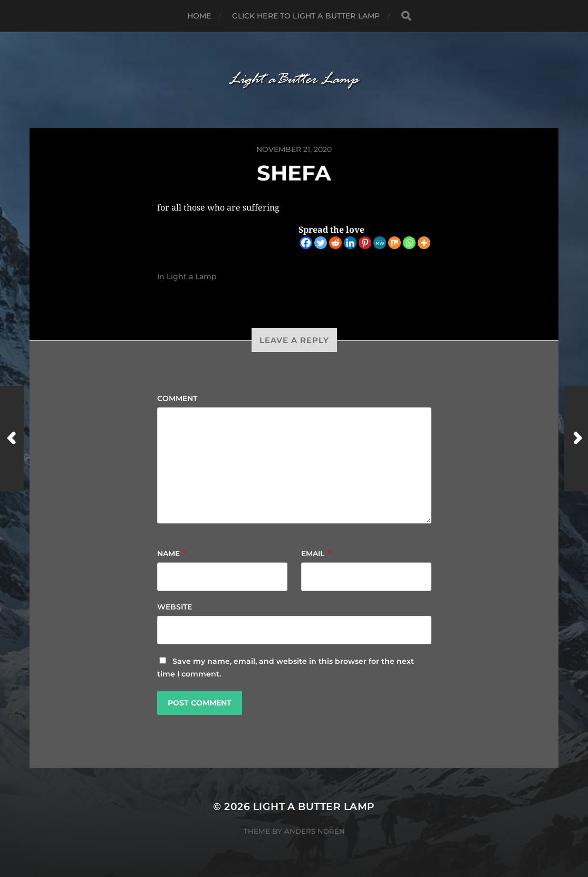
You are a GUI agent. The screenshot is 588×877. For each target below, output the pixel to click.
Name (172, 554)
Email (316, 554)
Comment (177, 398)
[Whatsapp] (409, 243)
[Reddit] (335, 243)
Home (199, 16)
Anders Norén (315, 831)
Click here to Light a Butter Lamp (306, 16)
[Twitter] (321, 243)
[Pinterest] (365, 243)
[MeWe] (380, 243)
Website (175, 607)
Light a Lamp (192, 277)
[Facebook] (306, 243)
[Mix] (394, 243)
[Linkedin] (350, 243)
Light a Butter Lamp (314, 807)
